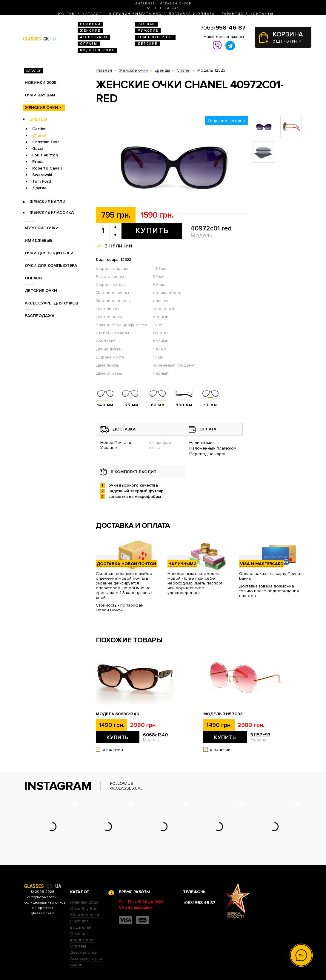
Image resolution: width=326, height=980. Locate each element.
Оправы (89, 44)
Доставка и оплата (192, 14)
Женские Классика (52, 212)
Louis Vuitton (45, 155)
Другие (39, 188)
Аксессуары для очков (51, 303)
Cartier (39, 129)
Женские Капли (47, 202)
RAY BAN (146, 24)
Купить (152, 231)
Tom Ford (41, 181)
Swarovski (42, 175)
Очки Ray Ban (84, 909)
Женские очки (41, 108)
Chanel (39, 135)
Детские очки (41, 291)
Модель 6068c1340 (117, 714)
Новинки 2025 (41, 83)
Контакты (262, 14)
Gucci (37, 149)
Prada (38, 162)
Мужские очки (42, 228)
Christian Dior (46, 142)
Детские (147, 44)
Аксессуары (94, 37)
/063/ (224, 28)
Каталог (92, 14)
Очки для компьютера (51, 266)
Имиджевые (39, 240)
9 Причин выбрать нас (135, 14)
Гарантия (233, 14)
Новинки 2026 (84, 902)
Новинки (90, 24)
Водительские (97, 50)
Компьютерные (155, 37)
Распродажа (40, 316)
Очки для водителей (49, 253)
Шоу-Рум (66, 14)
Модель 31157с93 (223, 714)
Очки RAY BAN (40, 95)
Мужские (148, 31)
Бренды (38, 119)
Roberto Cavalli (47, 168)
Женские (90, 31)
